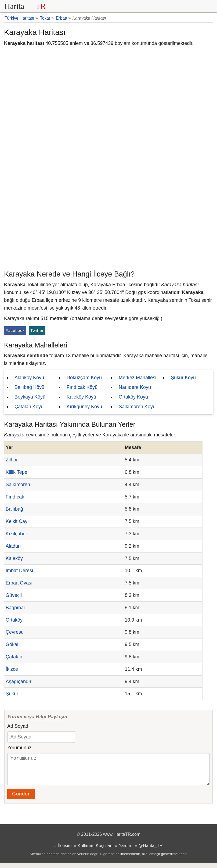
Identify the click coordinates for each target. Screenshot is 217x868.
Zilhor (12, 460)
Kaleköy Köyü (81, 397)
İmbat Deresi (19, 571)
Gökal (12, 644)
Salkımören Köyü (137, 407)
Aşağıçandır (19, 682)
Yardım (126, 851)
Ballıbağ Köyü (29, 387)
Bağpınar (15, 608)
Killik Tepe (17, 472)
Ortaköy (14, 620)
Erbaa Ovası (19, 583)
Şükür (12, 694)
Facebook (15, 331)
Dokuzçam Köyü (84, 378)
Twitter (37, 331)
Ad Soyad (18, 726)
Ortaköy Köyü (133, 397)
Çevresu (15, 632)
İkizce (12, 669)
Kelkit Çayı (17, 521)
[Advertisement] (108, 227)
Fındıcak (15, 497)
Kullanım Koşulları (95, 851)
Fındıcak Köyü (82, 387)
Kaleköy (14, 558)
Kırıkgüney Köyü (84, 407)
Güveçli (14, 595)
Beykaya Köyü (30, 397)
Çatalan (14, 657)
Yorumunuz (19, 748)
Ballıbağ (14, 509)
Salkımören (18, 485)
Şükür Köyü (183, 378)
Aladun (13, 546)
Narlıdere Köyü (135, 387)
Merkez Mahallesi (138, 378)
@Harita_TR (151, 851)
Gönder (21, 799)
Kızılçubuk (17, 534)
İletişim (65, 851)
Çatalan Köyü (29, 407)
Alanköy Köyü (29, 378)
